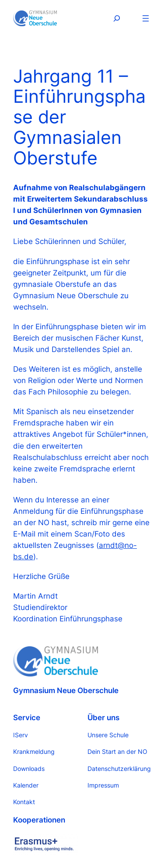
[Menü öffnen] (146, 18)
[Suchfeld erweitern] (117, 18)
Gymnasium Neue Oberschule (66, 690)
